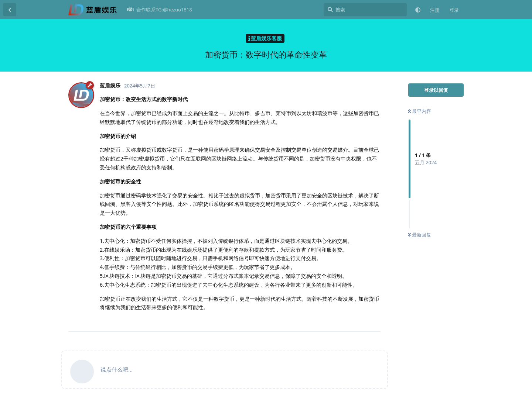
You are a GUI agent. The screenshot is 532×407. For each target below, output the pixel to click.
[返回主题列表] (10, 10)
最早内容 (420, 111)
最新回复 (420, 235)
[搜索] (365, 10)
